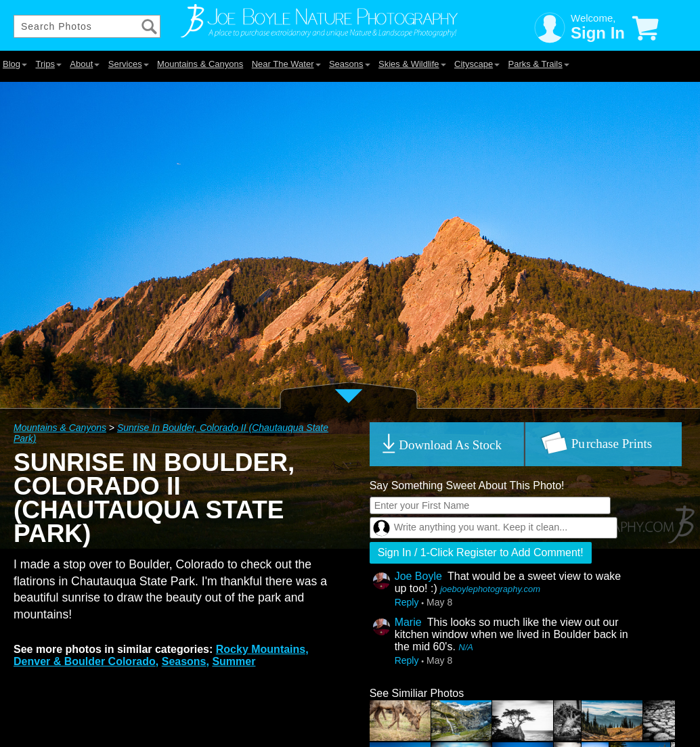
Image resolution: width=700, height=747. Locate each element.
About (85, 64)
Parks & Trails (539, 64)
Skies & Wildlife (412, 64)
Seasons (350, 64)
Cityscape (477, 64)
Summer (234, 661)
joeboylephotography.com (490, 589)
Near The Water (286, 64)
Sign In (598, 33)
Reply (407, 602)
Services (129, 64)
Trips (48, 64)
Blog (15, 64)
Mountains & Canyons (200, 64)
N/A (466, 647)
